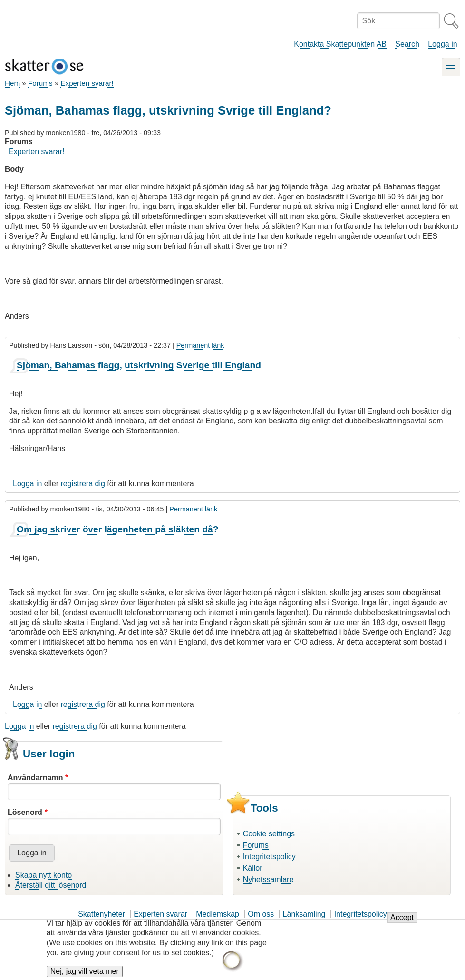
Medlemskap (218, 914)
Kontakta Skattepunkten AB (340, 44)
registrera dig (83, 484)
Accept (402, 923)
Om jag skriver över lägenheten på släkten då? (117, 529)
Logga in (442, 44)
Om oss (261, 914)
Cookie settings (269, 834)
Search (407, 44)
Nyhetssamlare (268, 879)
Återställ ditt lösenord (51, 885)
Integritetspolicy (269, 857)
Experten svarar (160, 914)
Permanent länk (200, 345)
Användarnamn (35, 778)
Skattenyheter (102, 914)
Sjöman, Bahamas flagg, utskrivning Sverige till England (139, 365)
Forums (40, 83)
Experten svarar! (87, 83)
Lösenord (25, 812)
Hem (12, 83)
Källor (253, 868)
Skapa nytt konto (44, 875)
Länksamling (304, 914)
